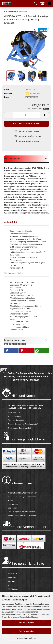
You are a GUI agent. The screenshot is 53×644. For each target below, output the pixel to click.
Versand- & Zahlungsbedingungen (22, 497)
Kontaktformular (14, 416)
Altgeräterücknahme (16, 420)
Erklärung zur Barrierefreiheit (20, 428)
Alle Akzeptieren (26, 623)
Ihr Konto (12, 581)
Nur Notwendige (26, 631)
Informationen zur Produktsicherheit (15, 341)
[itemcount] (26, 115)
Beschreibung (13, 159)
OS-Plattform (13, 589)
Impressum (12, 508)
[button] (11, 351)
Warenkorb (12, 573)
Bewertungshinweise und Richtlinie (22, 515)
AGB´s (10, 500)
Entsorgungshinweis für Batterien (21, 512)
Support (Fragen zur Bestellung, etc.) (23, 424)
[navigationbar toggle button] (49, 4)
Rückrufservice (14, 412)
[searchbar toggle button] (35, 4)
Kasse (10, 585)
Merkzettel (12, 577)
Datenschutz (13, 504)
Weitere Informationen (26, 638)
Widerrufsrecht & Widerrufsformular (22, 493)
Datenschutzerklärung (28, 617)
